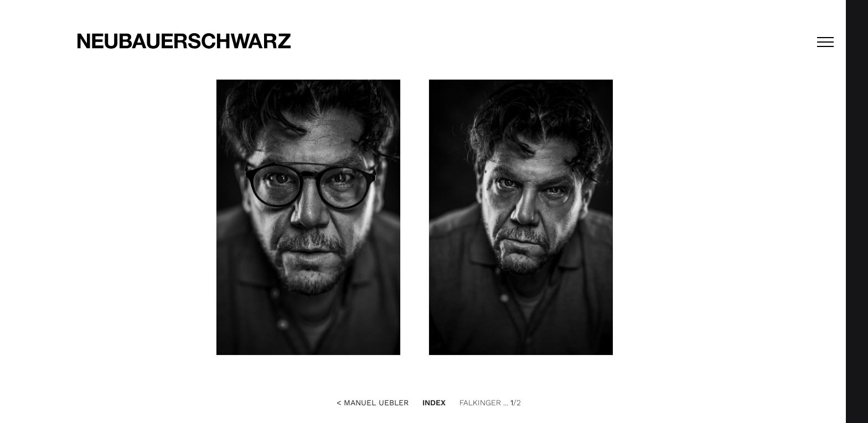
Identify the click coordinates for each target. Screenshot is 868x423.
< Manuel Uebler (373, 403)
